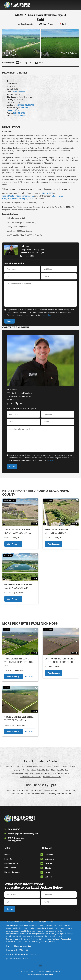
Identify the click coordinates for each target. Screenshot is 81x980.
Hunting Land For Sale (52, 790)
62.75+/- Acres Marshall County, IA (18, 585)
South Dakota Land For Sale (31, 777)
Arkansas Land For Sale (14, 766)
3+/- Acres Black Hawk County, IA (17, 530)
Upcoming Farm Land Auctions (60, 794)
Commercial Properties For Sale (17, 790)
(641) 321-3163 (19, 113)
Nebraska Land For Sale (19, 773)
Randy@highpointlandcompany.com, (18, 199)
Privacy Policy (46, 315)
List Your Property (12, 872)
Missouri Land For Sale (60, 770)
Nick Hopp (23, 108)
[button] (41, 966)
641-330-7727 (47, 193)
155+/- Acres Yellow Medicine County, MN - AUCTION (18, 659)
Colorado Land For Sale (33, 766)
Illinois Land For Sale (52, 766)
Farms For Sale (37, 790)
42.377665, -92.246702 (25, 105)
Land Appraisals (11, 863)
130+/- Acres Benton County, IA (57, 530)
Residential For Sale (39, 794)
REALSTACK (49, 975)
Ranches (21, 92)
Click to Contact (19, 116)
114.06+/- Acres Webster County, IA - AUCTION (18, 717)
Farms (14, 92)
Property (8, 859)
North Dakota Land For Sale (40, 773)
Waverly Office (13, 110)
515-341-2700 (57, 196)
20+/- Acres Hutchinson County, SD (59, 659)
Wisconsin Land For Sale (52, 777)
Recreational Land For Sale (20, 794)
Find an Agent (10, 868)
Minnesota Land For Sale (40, 770)
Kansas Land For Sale (21, 770)
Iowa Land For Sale (68, 766)
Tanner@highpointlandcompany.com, (18, 196)
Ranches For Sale (69, 790)
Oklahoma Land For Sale (62, 773)
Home (7, 854)
